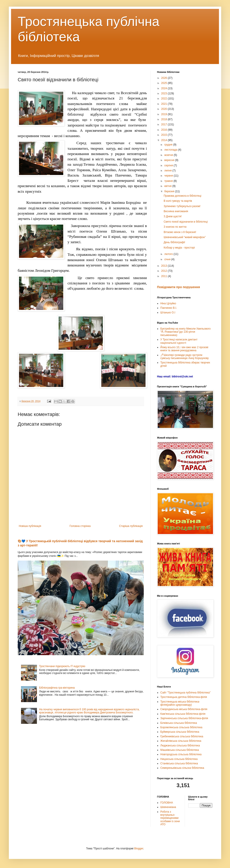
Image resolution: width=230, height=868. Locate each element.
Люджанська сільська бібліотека (180, 746)
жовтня (169, 155)
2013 (165, 266)
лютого (169, 254)
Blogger (139, 849)
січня (168, 259)
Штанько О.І (168, 313)
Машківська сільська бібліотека (180, 750)
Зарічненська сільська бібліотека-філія (184, 718)
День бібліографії (174, 242)
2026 (165, 78)
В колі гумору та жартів (178, 201)
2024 (165, 88)
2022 (165, 99)
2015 (165, 135)
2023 (165, 93)
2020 (165, 109)
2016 (165, 130)
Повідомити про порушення (178, 287)
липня (168, 171)
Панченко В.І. (169, 308)
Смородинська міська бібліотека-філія (184, 709)
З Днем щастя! (173, 216)
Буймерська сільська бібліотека (180, 732)
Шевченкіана (168, 807)
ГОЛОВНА (167, 803)
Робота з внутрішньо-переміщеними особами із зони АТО (170, 818)
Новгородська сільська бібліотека (181, 754)
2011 (165, 276)
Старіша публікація (131, 526)
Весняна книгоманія (176, 211)
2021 (165, 104)
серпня (169, 165)
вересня (170, 160)
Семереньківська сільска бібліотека (182, 768)
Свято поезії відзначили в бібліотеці (186, 222)
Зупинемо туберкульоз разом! (182, 206)
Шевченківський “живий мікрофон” (185, 237)
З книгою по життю (175, 227)
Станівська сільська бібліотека (179, 763)
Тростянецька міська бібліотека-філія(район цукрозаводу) (180, 703)
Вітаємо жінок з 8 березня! (180, 232)
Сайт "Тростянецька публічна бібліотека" (185, 693)
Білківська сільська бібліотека (179, 723)
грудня (169, 145)
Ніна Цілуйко (168, 303)
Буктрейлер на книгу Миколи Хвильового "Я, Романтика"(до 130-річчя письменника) (185, 332)
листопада (171, 150)
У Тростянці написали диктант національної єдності (179, 341)
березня (170, 191)
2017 (165, 124)
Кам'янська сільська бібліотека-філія (183, 714)
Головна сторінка (80, 526)
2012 (165, 271)
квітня (168, 186)
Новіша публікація (30, 526)
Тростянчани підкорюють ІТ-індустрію (62, 666)
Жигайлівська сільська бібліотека (181, 741)
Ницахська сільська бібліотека (179, 759)
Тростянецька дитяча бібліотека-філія (184, 697)
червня (169, 176)
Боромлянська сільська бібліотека (181, 727)
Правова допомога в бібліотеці (182, 196)
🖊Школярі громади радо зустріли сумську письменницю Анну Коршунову (185, 357)
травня (169, 181)
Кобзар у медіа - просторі (179, 248)
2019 (165, 114)
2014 (165, 140)
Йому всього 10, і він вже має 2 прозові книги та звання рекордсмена (184, 349)
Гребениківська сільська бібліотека (182, 736)
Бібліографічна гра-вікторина (57, 688)
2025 (165, 83)
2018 (165, 119)
